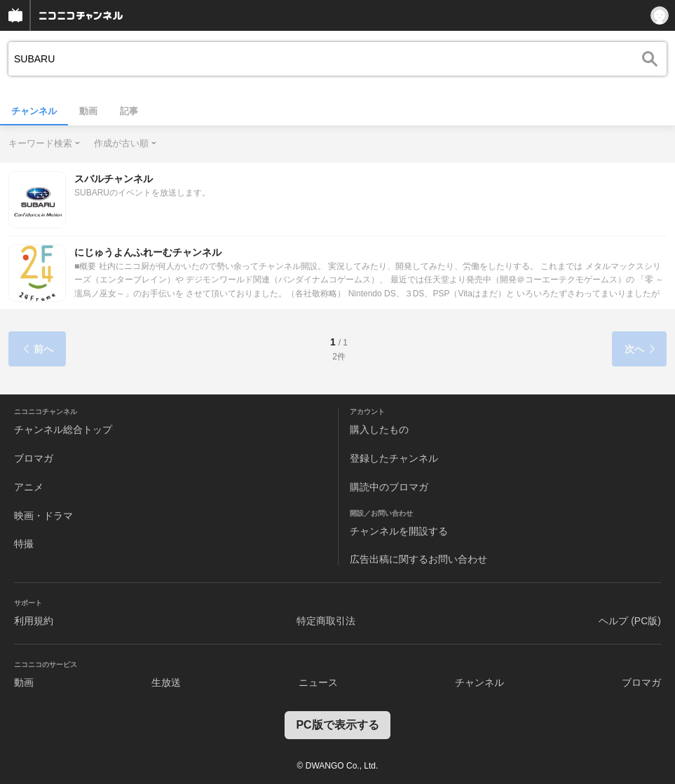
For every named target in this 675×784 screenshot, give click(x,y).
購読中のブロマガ (389, 487)
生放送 (166, 682)
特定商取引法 (326, 621)
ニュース (318, 682)
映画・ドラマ (43, 516)
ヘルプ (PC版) (630, 621)
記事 (129, 111)
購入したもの (379, 429)
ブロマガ (34, 458)
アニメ (29, 487)
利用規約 (34, 621)
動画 (88, 111)
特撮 (24, 544)
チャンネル (34, 111)
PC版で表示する (337, 725)
